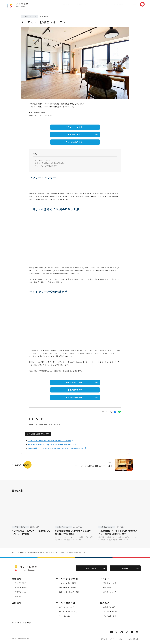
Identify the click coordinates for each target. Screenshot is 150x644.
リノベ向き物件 (21, 588)
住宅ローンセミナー (111, 592)
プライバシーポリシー (117, 639)
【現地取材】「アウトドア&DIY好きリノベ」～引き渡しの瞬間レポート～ (55, 448)
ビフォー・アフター (43, 160)
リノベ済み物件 (21, 583)
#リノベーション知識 (62, 540)
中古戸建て (19, 596)
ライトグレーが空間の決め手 (46, 166)
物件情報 (57, 5)
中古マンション (21, 592)
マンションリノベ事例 (67, 583)
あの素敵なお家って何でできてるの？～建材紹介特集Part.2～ (51, 445)
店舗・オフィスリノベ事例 (69, 592)
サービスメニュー (66, 616)
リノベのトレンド (110, 616)
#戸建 (87, 537)
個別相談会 (107, 588)
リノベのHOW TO (110, 612)
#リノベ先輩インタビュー (122, 537)
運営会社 (104, 639)
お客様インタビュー (111, 607)
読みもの (130, 5)
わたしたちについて (67, 607)
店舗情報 (100, 5)
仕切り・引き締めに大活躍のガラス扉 (49, 163)
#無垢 (81, 537)
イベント (89, 5)
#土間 (103, 540)
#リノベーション (61, 537)
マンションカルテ (22, 623)
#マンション (73, 537)
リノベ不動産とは (115, 5)
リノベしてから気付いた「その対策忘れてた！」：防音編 (49, 441)
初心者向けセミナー (111, 583)
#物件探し (102, 537)
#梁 (92, 537)
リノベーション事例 (73, 5)
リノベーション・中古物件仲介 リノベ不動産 (31, 553)
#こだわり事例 (41, 425)
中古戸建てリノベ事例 (67, 588)
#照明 (31, 425)
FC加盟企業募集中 (132, 639)
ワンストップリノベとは (68, 612)
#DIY (121, 540)
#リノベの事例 (55, 425)
